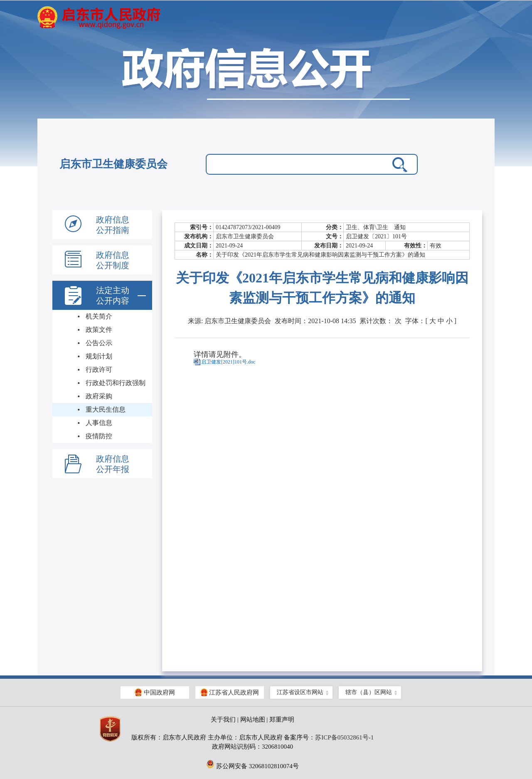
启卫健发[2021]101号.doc (228, 362)
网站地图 (253, 720)
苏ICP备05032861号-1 (344, 737)
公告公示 (99, 343)
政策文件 (99, 330)
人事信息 (99, 423)
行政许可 (99, 370)
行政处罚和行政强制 (116, 383)
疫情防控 (99, 436)
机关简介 (99, 316)
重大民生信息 (106, 409)
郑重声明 (282, 720)
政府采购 (99, 396)
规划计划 (99, 356)
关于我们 (223, 720)
